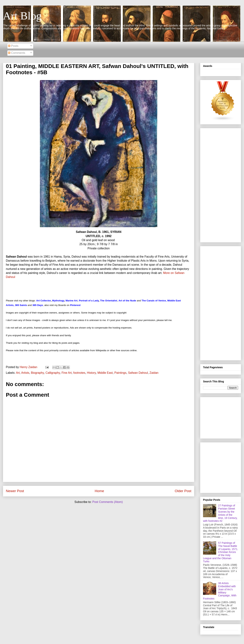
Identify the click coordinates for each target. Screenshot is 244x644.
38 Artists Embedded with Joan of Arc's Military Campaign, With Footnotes (220, 591)
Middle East (105, 373)
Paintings (120, 373)
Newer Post (15, 491)
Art (18, 373)
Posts (13, 46)
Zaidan (154, 373)
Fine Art (66, 373)
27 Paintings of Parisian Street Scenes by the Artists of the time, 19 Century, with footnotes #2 (220, 513)
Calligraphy (53, 373)
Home (99, 491)
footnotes (79, 373)
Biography (37, 373)
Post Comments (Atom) (108, 502)
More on (169, 273)
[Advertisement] (221, 184)
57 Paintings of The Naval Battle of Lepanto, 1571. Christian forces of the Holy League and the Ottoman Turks (221, 552)
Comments (17, 53)
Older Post (183, 491)
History (91, 373)
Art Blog (22, 16)
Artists (25, 373)
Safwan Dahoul (138, 373)
